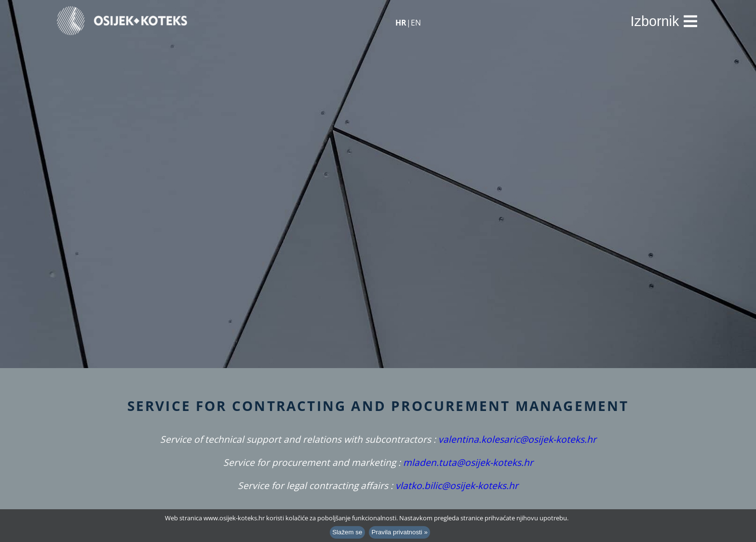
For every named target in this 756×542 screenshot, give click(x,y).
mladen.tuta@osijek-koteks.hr (468, 462)
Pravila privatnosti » (400, 532)
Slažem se (347, 532)
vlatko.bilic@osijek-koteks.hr (457, 485)
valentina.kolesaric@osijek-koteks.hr (517, 439)
